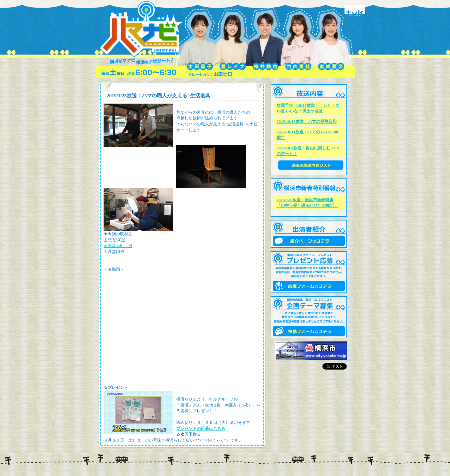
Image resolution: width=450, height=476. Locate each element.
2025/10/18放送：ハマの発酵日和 (307, 121)
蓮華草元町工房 (118, 246)
